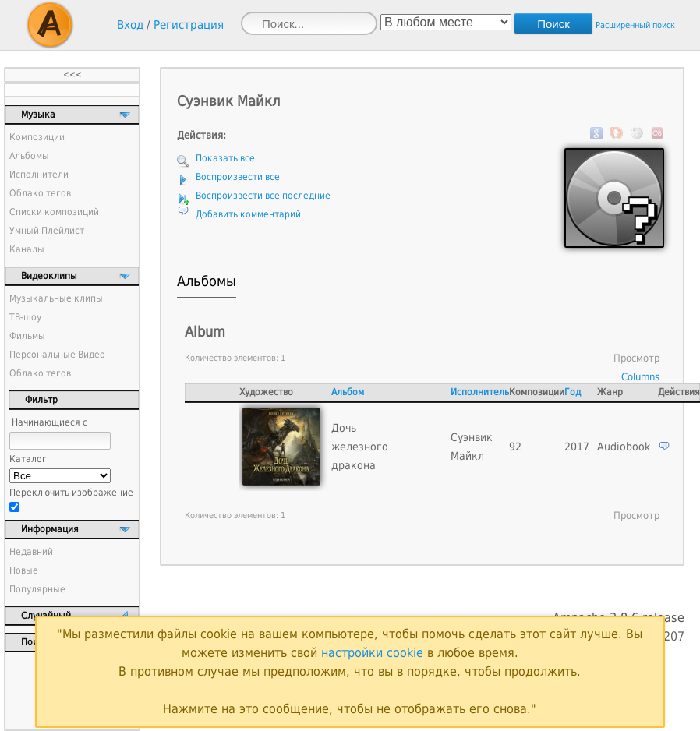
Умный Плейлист (47, 231)
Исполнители (39, 175)
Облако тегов (40, 193)
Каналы (27, 249)
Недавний (31, 552)
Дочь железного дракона (360, 447)
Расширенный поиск (635, 25)
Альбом (348, 392)
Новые (24, 570)
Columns (640, 377)
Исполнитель (480, 392)
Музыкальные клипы (56, 298)
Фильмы (27, 336)
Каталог (28, 459)
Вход (130, 25)
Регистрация (189, 25)
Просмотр (636, 358)
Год (573, 392)
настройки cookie (372, 653)
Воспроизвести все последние (263, 196)
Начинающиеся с (49, 422)
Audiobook (624, 447)
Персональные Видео (57, 355)
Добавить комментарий (248, 214)
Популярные (37, 589)
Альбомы (29, 156)
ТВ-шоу (25, 317)
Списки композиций (54, 212)
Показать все (225, 158)
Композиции (37, 137)
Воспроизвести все (238, 177)
